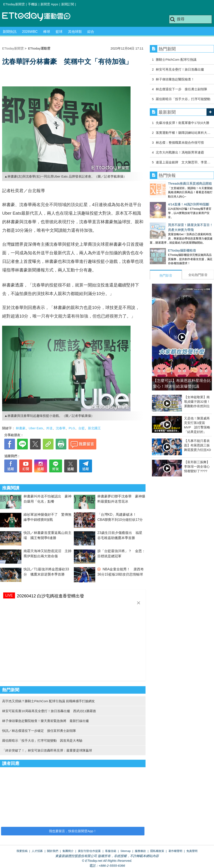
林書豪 (21, 428)
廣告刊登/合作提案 (89, 851)
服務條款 (140, 851)
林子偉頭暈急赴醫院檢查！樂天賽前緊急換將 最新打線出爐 (45, 721)
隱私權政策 (157, 851)
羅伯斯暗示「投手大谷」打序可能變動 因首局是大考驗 (42, 741)
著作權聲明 (175, 851)
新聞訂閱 (68, 4)
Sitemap (126, 851)
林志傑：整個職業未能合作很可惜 (180, 142)
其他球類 (75, 32)
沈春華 (61, 428)
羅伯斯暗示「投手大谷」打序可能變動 (183, 99)
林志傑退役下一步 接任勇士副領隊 (181, 89)
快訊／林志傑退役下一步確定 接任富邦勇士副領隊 (39, 731)
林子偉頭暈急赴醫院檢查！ (175, 79)
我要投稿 (22, 851)
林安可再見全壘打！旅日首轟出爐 (180, 69)
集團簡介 (68, 851)
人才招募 (37, 851)
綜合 (91, 32)
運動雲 (40, 17)
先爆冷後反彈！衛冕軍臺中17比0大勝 (183, 123)
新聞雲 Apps (49, 4)
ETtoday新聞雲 (14, 4)
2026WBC (30, 32)
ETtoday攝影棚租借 (164, 242)
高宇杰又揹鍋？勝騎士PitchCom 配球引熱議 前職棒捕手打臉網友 (48, 701)
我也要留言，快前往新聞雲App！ (73, 831)
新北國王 (94, 428)
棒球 (47, 32)
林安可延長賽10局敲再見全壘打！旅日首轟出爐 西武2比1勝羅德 (49, 711)
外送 (49, 428)
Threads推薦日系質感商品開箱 (172, 183)
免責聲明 (192, 851)
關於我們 (53, 851)
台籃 (82, 428)
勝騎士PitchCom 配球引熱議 (176, 60)
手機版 (33, 4)
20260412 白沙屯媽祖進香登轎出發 (51, 596)
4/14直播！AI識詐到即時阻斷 (170, 200)
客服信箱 (111, 851)
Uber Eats (36, 428)
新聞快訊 (10, 32)
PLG (72, 428)
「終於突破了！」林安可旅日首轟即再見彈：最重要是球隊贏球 (47, 750)
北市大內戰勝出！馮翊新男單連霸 (180, 152)
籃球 (59, 32)
